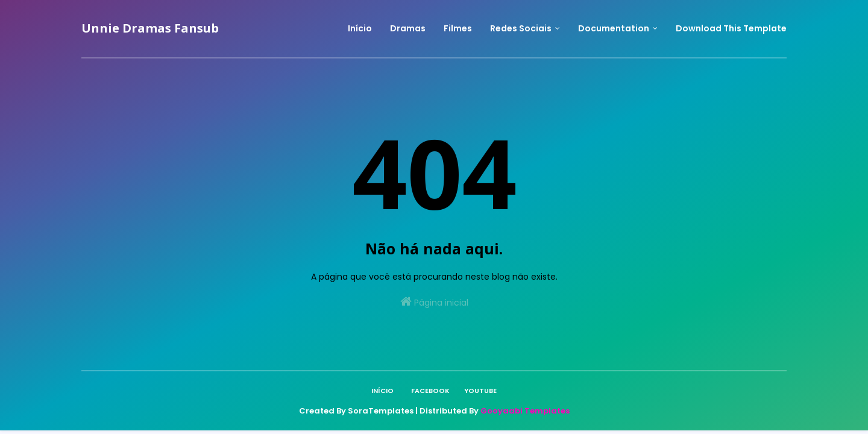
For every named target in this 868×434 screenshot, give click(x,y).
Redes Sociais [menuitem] (521, 28)
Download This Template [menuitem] (731, 28)
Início (382, 391)
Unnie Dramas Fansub (150, 28)
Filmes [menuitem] (458, 28)
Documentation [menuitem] (614, 28)
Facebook (430, 391)
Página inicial (434, 302)
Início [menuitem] (360, 28)
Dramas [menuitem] (408, 28)
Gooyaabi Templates (525, 411)
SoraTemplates (381, 411)
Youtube (480, 391)
